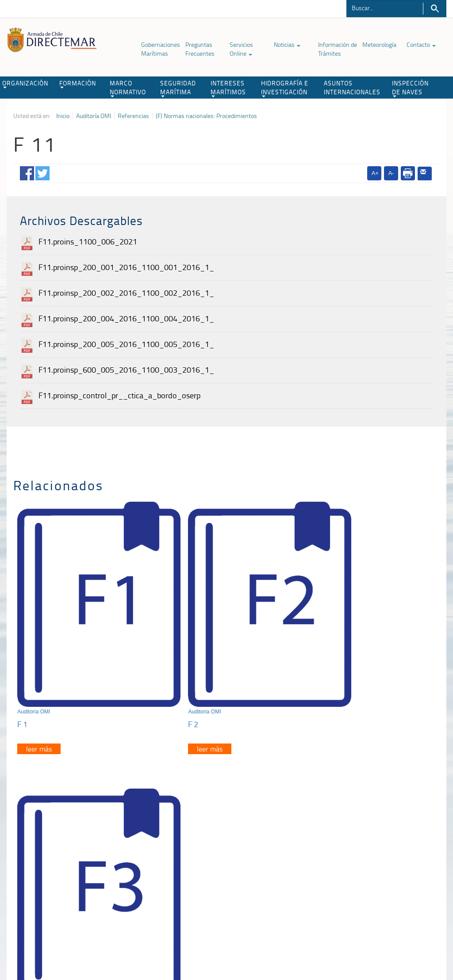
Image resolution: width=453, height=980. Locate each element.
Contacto (421, 44)
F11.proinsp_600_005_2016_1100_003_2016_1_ (126, 370)
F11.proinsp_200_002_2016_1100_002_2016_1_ (126, 293)
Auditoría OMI (94, 116)
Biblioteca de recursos (107, 935)
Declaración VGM (363, 857)
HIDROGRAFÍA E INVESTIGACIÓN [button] (285, 88)
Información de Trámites (338, 49)
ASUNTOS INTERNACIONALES (352, 87)
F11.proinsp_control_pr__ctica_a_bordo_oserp (119, 395)
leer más (39, 711)
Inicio (63, 116)
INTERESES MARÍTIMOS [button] (228, 88)
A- (391, 173)
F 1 (23, 686)
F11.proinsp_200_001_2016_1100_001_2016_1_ (126, 267)
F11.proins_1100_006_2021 (88, 241)
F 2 (165, 686)
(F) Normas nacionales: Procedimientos (206, 116)
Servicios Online (241, 49)
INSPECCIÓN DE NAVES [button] (410, 88)
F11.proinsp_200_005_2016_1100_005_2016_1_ (126, 344)
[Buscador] (385, 8)
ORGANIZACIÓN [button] (25, 84)
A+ (375, 173)
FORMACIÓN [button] (78, 84)
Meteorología (379, 44)
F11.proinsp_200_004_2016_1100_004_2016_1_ (126, 318)
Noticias (287, 44)
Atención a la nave (364, 835)
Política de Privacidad (47, 935)
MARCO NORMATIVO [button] (128, 88)
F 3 (307, 686)
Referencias (133, 116)
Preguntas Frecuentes (200, 49)
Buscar (435, 9)
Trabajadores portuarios (371, 846)
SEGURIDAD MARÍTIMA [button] (178, 88)
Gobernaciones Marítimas (161, 49)
